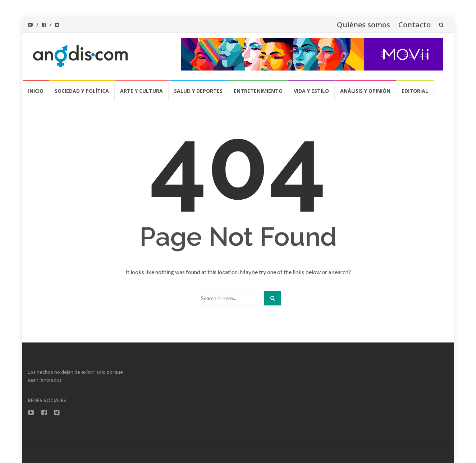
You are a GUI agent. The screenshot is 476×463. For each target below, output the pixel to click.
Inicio (36, 91)
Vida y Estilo (311, 91)
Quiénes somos (363, 25)
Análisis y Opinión (365, 91)
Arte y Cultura (141, 91)
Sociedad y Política (82, 91)
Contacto (415, 25)
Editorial (415, 91)
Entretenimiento (258, 91)
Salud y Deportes (198, 91)
